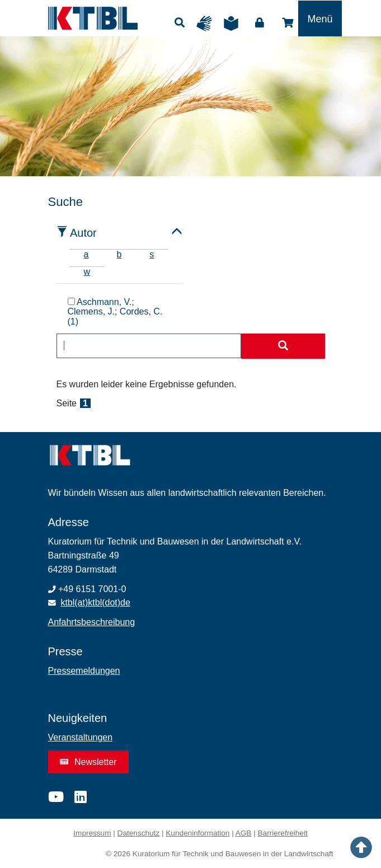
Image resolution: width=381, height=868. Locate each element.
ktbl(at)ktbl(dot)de (95, 602)
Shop (288, 23)
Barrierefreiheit (283, 833)
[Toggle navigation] (320, 18)
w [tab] (87, 272)
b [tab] (119, 254)
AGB (244, 833)
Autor (83, 233)
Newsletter (88, 762)
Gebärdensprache (207, 24)
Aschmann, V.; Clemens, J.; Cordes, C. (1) (115, 312)
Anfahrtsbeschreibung (92, 622)
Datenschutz (139, 833)
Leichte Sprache (234, 24)
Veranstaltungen (81, 737)
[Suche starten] (283, 346)
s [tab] (152, 254)
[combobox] (149, 346)
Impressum (92, 833)
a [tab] (86, 254)
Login (260, 23)
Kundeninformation (197, 833)
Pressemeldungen (84, 671)
